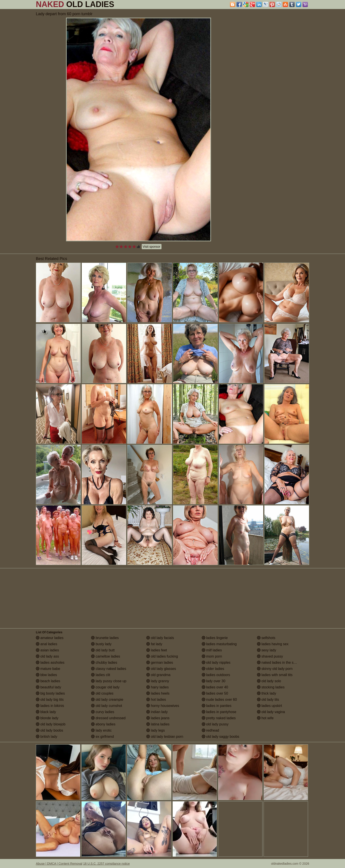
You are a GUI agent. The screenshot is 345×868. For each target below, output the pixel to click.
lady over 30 (214, 681)
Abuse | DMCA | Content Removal (59, 864)
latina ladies (158, 724)
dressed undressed (108, 718)
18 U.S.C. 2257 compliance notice (106, 864)
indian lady (157, 712)
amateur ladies (50, 638)
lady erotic (101, 730)
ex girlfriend (102, 737)
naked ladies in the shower (280, 663)
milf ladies (212, 650)
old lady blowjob (51, 724)
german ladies (160, 663)
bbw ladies (46, 675)
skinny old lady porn (275, 669)
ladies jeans (158, 718)
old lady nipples (216, 663)
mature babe (48, 669)
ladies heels (158, 693)
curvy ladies (103, 712)
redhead (210, 730)
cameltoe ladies (106, 656)
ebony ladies (103, 724)
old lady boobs (50, 730)
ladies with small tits (275, 675)
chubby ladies (104, 663)
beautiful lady (49, 687)
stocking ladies (271, 687)
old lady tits (268, 700)
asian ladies (47, 650)
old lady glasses (161, 669)
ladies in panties (217, 706)
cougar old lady (105, 687)
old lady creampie (107, 700)
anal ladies (47, 644)
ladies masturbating (219, 644)
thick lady (267, 693)
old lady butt (103, 650)
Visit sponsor (152, 247)
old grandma (158, 675)
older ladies (213, 669)
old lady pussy (215, 724)
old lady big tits (50, 700)
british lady (47, 737)
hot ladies (156, 700)
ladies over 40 (215, 687)
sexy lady (267, 650)
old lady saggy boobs (221, 737)
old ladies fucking (162, 656)
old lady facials (160, 638)
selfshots (266, 638)
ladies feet (157, 650)
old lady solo (269, 681)
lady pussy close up (109, 681)
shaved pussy (270, 656)
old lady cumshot (107, 706)
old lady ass (47, 656)
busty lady (101, 644)
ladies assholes (50, 663)
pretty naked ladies (219, 718)
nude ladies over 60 (219, 700)
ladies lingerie (215, 638)
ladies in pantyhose (219, 712)
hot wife (265, 718)
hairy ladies (157, 687)
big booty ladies (50, 693)
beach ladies (48, 681)
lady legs (156, 730)
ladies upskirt (270, 706)
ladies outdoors (216, 675)
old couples (102, 693)
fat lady (154, 644)
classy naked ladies (109, 669)
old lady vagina (271, 712)
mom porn (212, 656)
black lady (46, 712)
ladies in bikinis (50, 706)
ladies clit (101, 675)
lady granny (158, 681)
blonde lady (47, 718)
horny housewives (163, 706)
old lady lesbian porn (165, 737)
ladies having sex (273, 644)
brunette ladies (105, 638)
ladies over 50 (215, 693)
